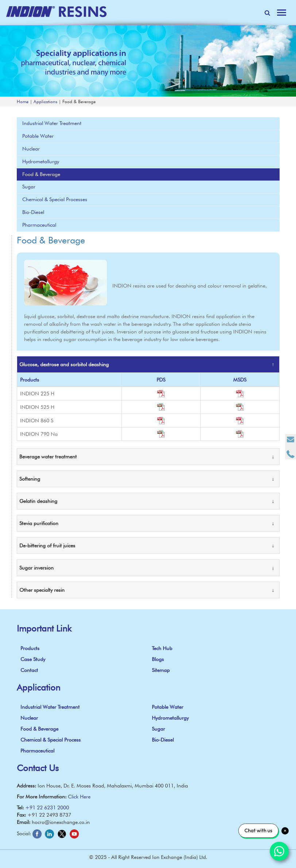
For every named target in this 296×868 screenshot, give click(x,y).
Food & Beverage (41, 174)
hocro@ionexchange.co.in (61, 822)
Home (23, 101)
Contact (29, 670)
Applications (45, 101)
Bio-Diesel (33, 212)
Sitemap (161, 670)
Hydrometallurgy (41, 161)
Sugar (29, 187)
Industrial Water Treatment (52, 123)
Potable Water (38, 136)
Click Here (79, 797)
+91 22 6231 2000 (47, 808)
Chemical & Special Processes (55, 199)
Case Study (33, 659)
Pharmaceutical (39, 225)
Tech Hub (162, 648)
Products (30, 648)
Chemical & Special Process (51, 740)
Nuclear (31, 149)
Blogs (158, 659)
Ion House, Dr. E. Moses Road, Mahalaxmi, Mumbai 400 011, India (113, 786)
